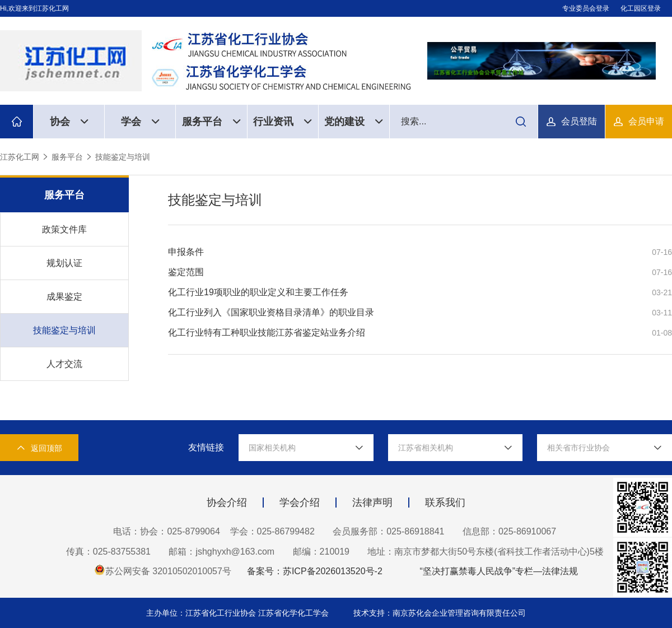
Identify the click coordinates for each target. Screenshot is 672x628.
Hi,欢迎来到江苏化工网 (34, 8)
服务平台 (211, 122)
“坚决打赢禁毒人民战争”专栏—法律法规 (499, 571)
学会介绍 (300, 503)
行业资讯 (283, 122)
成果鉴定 (64, 297)
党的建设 (354, 122)
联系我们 (445, 503)
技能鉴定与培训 (123, 157)
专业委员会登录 (586, 8)
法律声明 (372, 503)
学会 (140, 122)
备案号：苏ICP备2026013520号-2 (315, 571)
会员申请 (646, 121)
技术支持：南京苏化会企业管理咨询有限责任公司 (440, 613)
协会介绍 (227, 503)
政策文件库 (64, 229)
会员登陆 (579, 121)
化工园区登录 (641, 8)
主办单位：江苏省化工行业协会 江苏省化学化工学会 (239, 613)
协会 (69, 122)
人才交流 (64, 364)
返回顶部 (39, 448)
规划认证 (64, 263)
